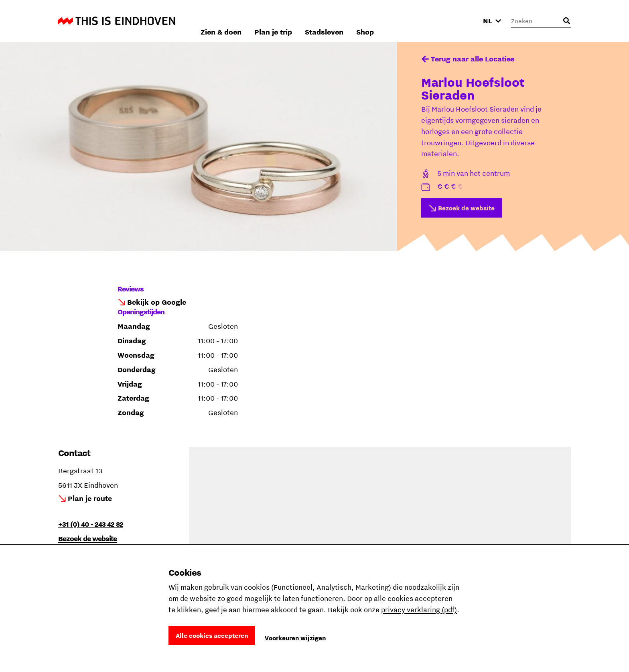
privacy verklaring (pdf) (419, 610)
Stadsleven (417, 21)
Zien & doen (314, 21)
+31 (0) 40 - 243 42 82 (91, 524)
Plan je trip (366, 21)
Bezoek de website (466, 208)
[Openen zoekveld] (566, 21)
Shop (458, 21)
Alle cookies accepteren (212, 635)
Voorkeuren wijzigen (295, 638)
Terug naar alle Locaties (473, 59)
